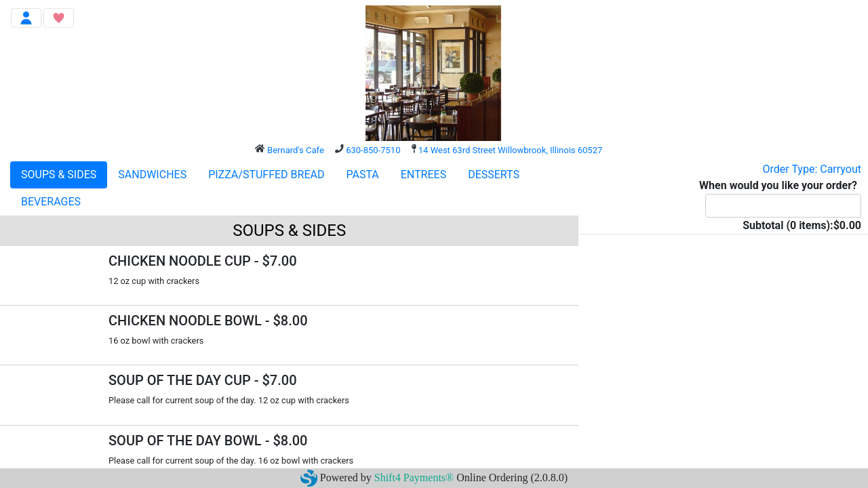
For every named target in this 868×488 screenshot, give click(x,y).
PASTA (362, 175)
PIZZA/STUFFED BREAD (266, 175)
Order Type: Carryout (812, 169)
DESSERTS (494, 175)
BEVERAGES (51, 202)
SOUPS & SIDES (59, 175)
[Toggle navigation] (26, 18)
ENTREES (423, 175)
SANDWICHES (152, 175)
